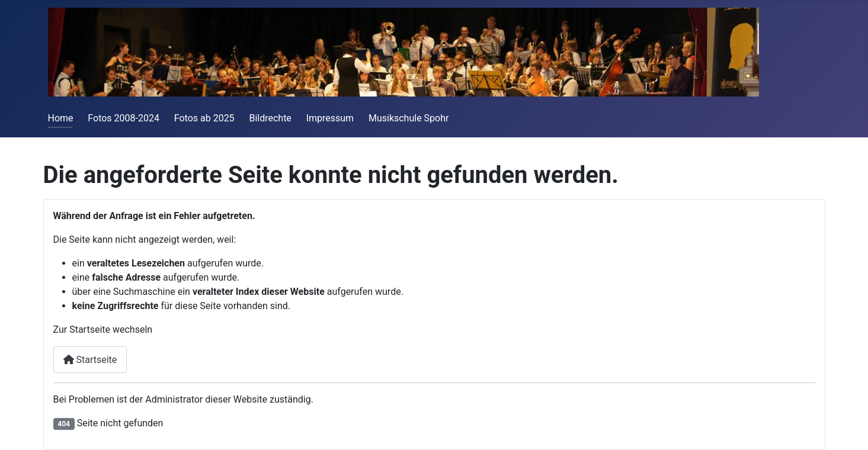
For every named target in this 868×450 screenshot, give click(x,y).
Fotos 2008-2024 (124, 118)
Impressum (330, 118)
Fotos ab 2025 (204, 118)
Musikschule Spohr (409, 118)
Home (61, 118)
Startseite (90, 360)
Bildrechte (270, 118)
